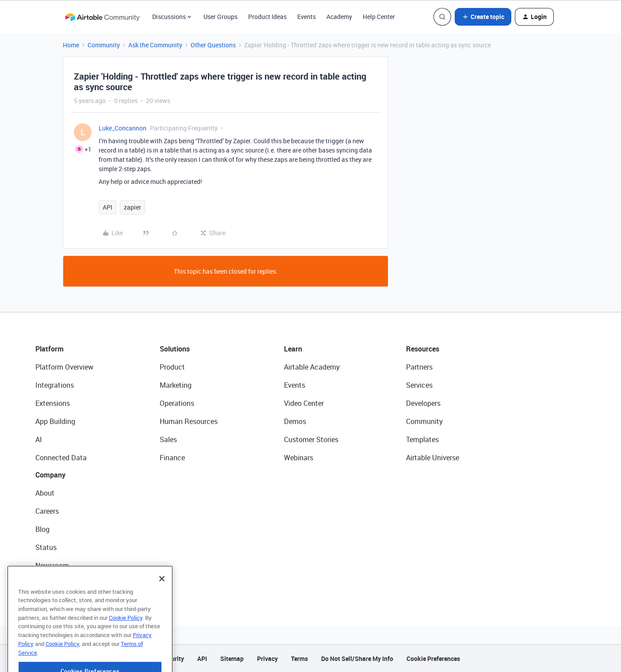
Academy (339, 17)
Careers (47, 511)
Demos (295, 421)
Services (419, 385)
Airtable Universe (433, 458)
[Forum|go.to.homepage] (102, 17)
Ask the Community (155, 45)
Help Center (379, 17)
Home (71, 45)
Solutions (175, 349)
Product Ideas (267, 17)
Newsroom (52, 565)
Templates (422, 439)
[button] (483, 17)
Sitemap (232, 659)
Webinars (299, 458)
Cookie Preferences (433, 659)
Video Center (304, 403)
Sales (168, 439)
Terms (299, 659)
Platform (50, 349)
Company (50, 475)
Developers (423, 403)
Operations (177, 403)
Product (172, 367)
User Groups (220, 17)
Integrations (55, 385)
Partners (419, 367)
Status (46, 547)
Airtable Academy (312, 367)
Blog (42, 529)
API (107, 207)
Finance (172, 458)
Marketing (176, 385)
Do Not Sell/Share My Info (357, 659)
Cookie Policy (126, 639)
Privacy (267, 659)
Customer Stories (311, 439)
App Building (55, 421)
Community (104, 45)
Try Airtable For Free (67, 584)
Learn (293, 349)
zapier (132, 207)
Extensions (53, 403)
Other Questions (213, 45)
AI (39, 439)
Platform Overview (64, 367)
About (45, 493)
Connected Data (61, 458)
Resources (423, 349)
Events (307, 17)
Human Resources (189, 421)
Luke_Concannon (123, 128)
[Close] (162, 600)
